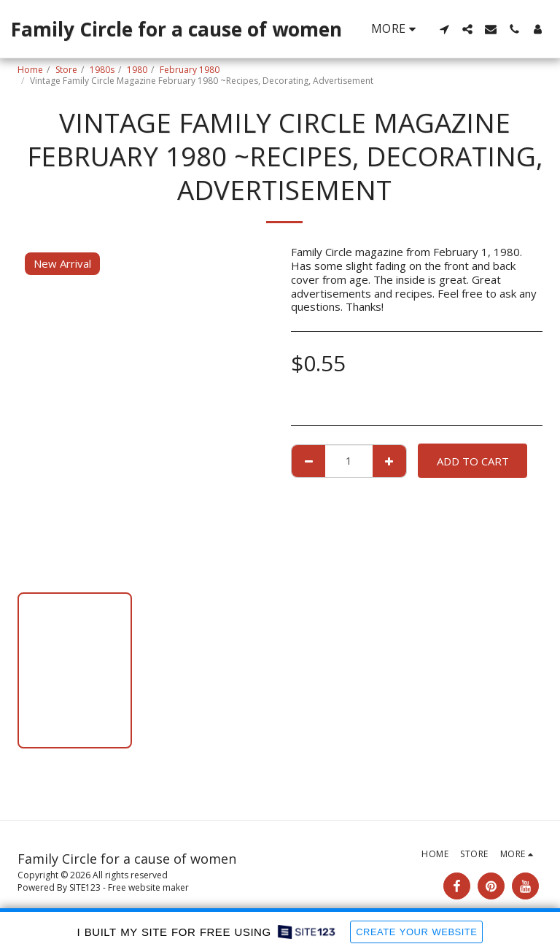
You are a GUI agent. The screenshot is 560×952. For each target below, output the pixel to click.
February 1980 (190, 70)
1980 (137, 70)
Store (66, 70)
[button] (444, 29)
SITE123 (85, 887)
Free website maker (148, 887)
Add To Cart (473, 461)
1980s (102, 70)
